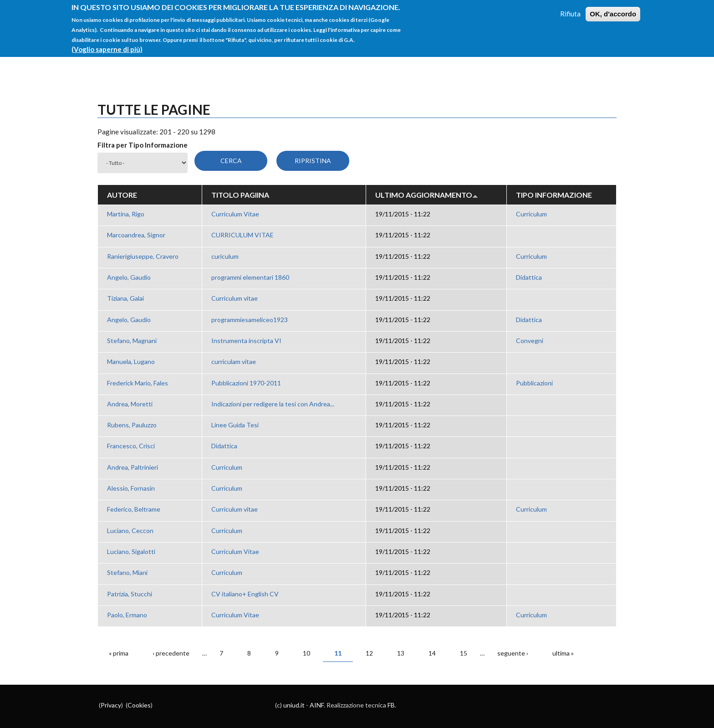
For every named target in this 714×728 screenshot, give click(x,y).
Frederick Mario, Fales (138, 383)
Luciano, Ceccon (130, 531)
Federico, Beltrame (134, 509)
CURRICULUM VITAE (242, 235)
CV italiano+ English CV (245, 594)
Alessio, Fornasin (131, 488)
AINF (317, 705)
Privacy (111, 705)
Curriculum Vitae (235, 214)
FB (391, 705)
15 (464, 653)
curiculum (225, 256)
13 (401, 653)
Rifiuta (570, 8)
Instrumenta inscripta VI (246, 341)
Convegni (530, 341)
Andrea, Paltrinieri (133, 467)
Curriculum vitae (235, 298)
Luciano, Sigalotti (131, 551)
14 (432, 653)
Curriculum (531, 214)
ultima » (563, 653)
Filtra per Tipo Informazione (143, 145)
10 (306, 653)
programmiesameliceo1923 (250, 320)
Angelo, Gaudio (129, 277)
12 (369, 653)
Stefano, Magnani (132, 341)
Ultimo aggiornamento (427, 195)
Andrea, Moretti (130, 404)
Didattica (529, 277)
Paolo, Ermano (127, 615)
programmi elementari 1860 (250, 277)
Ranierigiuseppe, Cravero (143, 256)
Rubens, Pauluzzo (132, 425)
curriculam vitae (234, 361)
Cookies (139, 705)
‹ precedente (171, 653)
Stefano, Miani (127, 572)
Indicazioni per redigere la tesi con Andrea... (273, 404)
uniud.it (294, 705)
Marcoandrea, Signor (136, 235)
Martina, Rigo (126, 214)
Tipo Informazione (554, 195)
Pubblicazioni (534, 383)
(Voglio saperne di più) (107, 44)
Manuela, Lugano (131, 361)
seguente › (513, 653)
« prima (119, 653)
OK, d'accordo (613, 8)
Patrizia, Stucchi (130, 594)
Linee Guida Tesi (235, 425)
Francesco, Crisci (131, 446)
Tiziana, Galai (125, 298)
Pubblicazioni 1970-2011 (246, 383)
